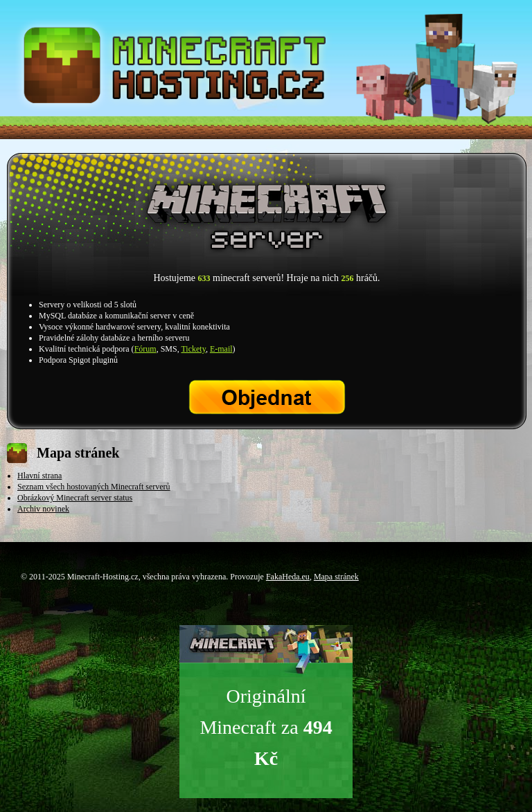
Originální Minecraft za (266, 727)
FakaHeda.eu (288, 577)
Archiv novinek (43, 509)
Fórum (145, 349)
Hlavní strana (39, 476)
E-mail (221, 349)
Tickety (193, 349)
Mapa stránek (336, 577)
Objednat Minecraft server (267, 397)
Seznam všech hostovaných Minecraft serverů (94, 487)
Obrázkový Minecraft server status (75, 498)
